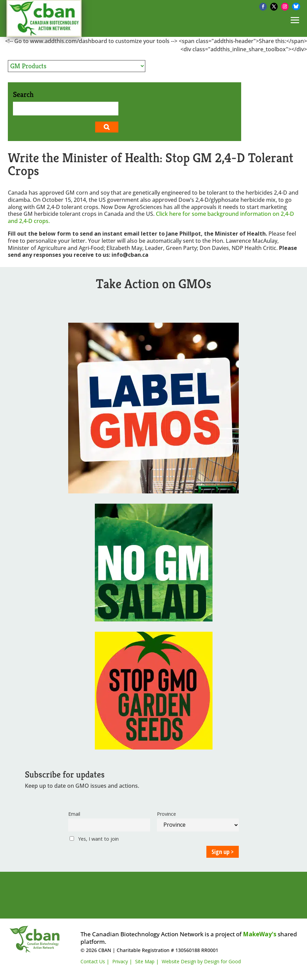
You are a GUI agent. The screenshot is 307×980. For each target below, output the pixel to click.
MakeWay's (260, 934)
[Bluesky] (296, 6)
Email (74, 814)
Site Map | (147, 961)
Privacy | (122, 961)
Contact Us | (95, 961)
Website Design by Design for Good (201, 961)
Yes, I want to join (94, 839)
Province (166, 814)
